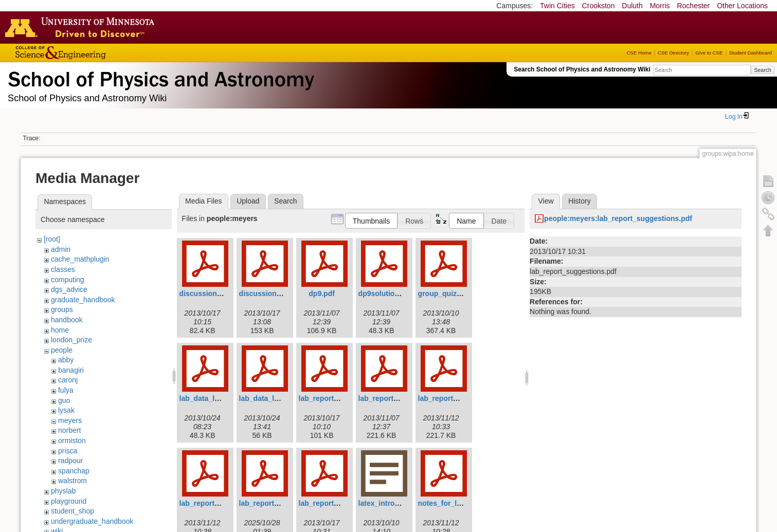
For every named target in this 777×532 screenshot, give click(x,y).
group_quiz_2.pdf (448, 293)
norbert (69, 430)
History (580, 201)
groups (62, 309)
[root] (52, 239)
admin (61, 249)
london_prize (71, 340)
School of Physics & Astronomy (159, 77)
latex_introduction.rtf (394, 503)
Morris (660, 6)
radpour (70, 461)
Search (762, 70)
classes (63, 269)
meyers (70, 420)
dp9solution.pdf (385, 293)
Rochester (693, 6)
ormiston (72, 441)
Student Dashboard (751, 53)
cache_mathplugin (80, 259)
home (60, 330)
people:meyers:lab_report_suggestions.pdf (618, 218)
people (62, 350)
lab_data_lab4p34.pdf (216, 398)
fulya (66, 390)
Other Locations (742, 6)
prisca (68, 451)
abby (66, 360)
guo (64, 400)
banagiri (71, 370)
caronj (68, 380)
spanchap (74, 471)
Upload (248, 201)
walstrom (73, 481)
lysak (66, 410)
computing (68, 280)
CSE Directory (673, 53)
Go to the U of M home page (82, 27)
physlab (63, 491)
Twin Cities (557, 6)
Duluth (632, 6)
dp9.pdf (322, 293)
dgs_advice (69, 289)
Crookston (599, 6)
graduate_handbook (83, 300)
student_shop (73, 511)
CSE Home (639, 53)
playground (69, 501)
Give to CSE (709, 53)
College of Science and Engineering (93, 53)
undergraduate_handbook (92, 521)
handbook (67, 320)
